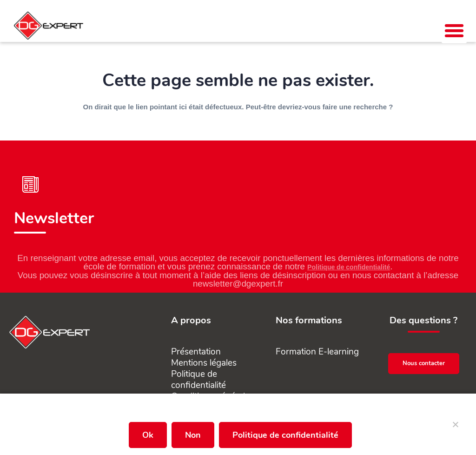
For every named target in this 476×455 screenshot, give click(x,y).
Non (193, 435)
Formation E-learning (317, 352)
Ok (148, 435)
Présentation (196, 352)
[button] (454, 31)
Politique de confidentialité (349, 267)
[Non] (455, 428)
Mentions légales (204, 363)
